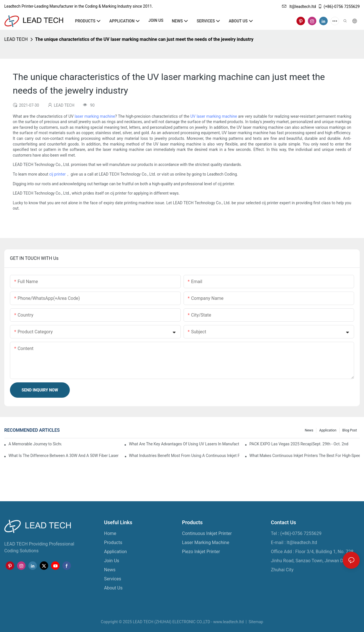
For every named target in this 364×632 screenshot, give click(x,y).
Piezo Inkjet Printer (201, 552)
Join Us (112, 561)
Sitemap (255, 622)
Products (113, 543)
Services (113, 579)
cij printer (58, 174)
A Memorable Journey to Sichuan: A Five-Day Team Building (35, 444)
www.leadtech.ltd (228, 622)
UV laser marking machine (214, 116)
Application (328, 430)
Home (110, 533)
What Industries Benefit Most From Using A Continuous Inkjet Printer (184, 456)
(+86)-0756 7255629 (339, 7)
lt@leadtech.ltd (299, 7)
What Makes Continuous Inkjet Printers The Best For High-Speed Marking (305, 456)
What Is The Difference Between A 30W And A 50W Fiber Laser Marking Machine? (64, 456)
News (309, 430)
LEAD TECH (16, 39)
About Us (113, 588)
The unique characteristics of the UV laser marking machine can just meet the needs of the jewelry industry (144, 39)
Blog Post (350, 430)
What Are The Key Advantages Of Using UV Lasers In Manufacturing (184, 444)
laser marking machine (95, 116)
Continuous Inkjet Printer (207, 533)
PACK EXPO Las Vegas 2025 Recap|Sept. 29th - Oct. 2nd (299, 444)
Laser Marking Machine (206, 543)
